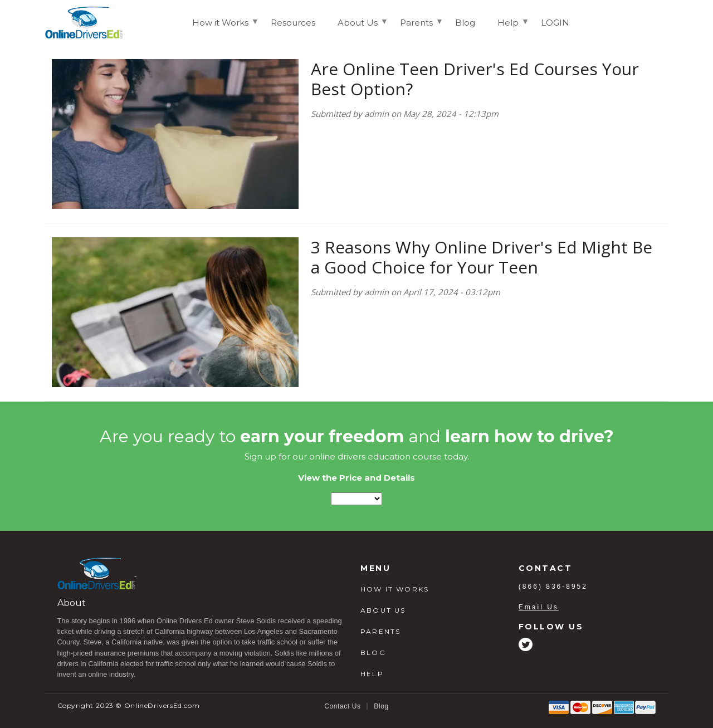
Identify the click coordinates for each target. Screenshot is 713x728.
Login (648, 22)
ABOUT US (383, 610)
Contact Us (342, 706)
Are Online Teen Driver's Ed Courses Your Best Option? (475, 79)
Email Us (539, 607)
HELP (372, 674)
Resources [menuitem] (293, 23)
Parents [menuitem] (416, 27)
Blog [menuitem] (465, 23)
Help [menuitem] (508, 27)
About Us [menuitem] (358, 27)
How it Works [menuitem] (220, 27)
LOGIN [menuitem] (555, 23)
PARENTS (380, 631)
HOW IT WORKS (395, 589)
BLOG (373, 653)
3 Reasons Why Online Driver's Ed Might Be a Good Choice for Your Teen (482, 257)
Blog (381, 706)
